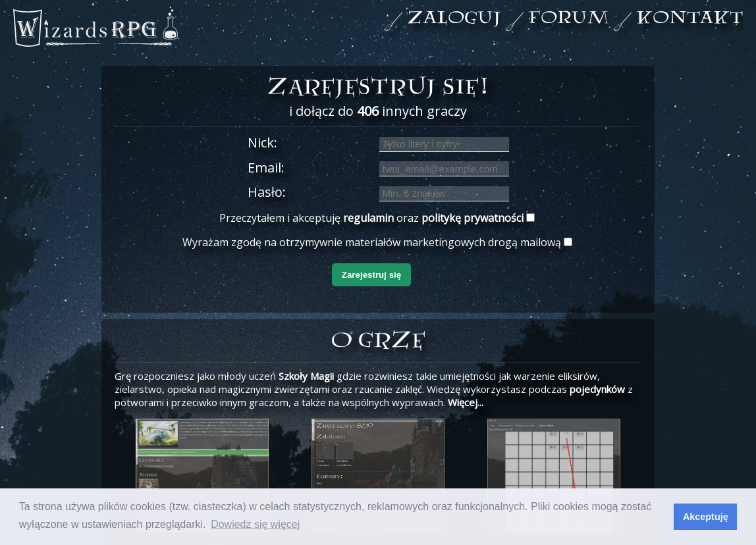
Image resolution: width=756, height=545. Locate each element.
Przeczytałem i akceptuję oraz (371, 218)
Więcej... (466, 402)
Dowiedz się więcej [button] (255, 524)
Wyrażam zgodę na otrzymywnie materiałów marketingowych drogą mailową (372, 242)
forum (569, 19)
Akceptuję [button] (706, 517)
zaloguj (454, 19)
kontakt (689, 19)
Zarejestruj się (371, 275)
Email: (266, 168)
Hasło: (267, 192)
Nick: (262, 143)
